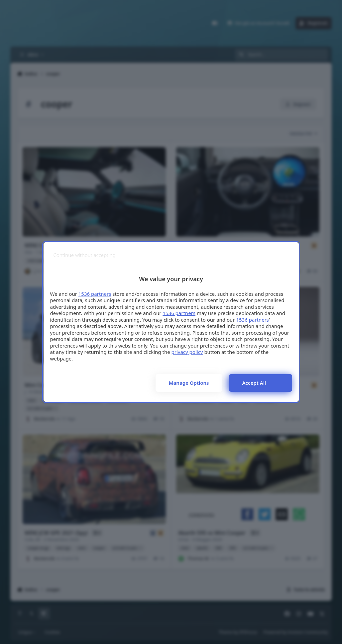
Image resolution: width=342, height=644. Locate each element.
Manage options (189, 383)
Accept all (254, 383)
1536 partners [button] (95, 294)
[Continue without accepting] (85, 255)
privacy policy (187, 352)
